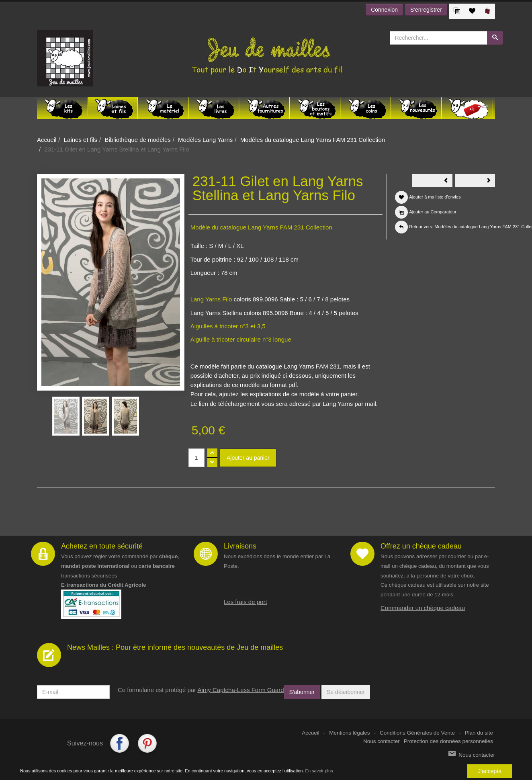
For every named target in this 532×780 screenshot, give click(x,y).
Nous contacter (382, 741)
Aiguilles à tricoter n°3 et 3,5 (228, 326)
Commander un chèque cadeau (423, 608)
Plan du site (479, 733)
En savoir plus (319, 771)
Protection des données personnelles (448, 741)
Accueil (47, 140)
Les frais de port (246, 602)
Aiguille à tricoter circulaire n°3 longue (241, 339)
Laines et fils (81, 140)
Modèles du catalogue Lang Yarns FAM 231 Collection (313, 140)
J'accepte (490, 771)
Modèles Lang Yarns (205, 140)
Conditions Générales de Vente (417, 733)
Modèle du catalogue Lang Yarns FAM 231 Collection (261, 227)
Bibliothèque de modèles (137, 140)
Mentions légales (349, 733)
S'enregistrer (426, 10)
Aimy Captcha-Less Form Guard (240, 690)
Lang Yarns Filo (211, 299)
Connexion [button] (384, 10)
